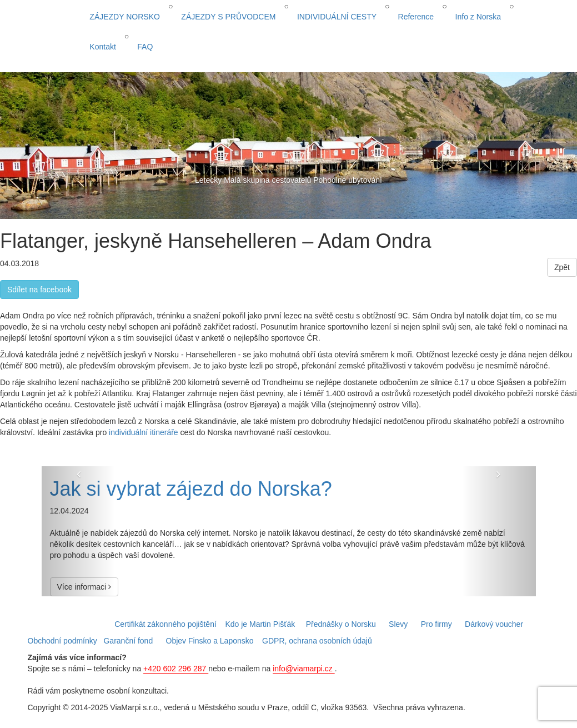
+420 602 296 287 (176, 669)
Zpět (562, 267)
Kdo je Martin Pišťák (260, 624)
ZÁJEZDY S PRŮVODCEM (228, 17)
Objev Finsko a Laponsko (210, 641)
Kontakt (102, 47)
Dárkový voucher (494, 624)
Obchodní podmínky (62, 641)
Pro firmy (436, 624)
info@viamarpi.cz (303, 669)
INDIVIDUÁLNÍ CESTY (337, 17)
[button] (79, 532)
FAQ (145, 47)
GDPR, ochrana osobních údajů (317, 641)
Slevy (398, 624)
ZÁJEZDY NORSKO (125, 17)
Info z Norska (478, 17)
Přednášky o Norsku (341, 624)
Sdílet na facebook (39, 290)
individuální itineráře (144, 432)
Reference (416, 17)
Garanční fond (128, 641)
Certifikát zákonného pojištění (165, 624)
